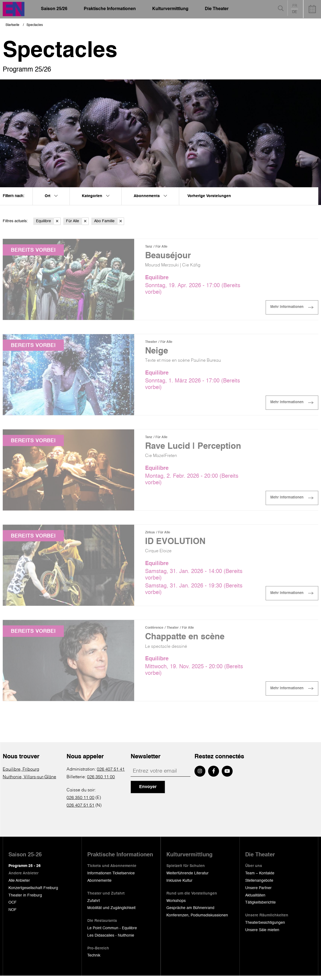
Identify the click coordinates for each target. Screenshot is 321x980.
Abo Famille (109, 221)
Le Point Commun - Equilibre (112, 932)
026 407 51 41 (111, 774)
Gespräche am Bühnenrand (190, 912)
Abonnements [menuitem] (150, 196)
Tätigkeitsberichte (260, 907)
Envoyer (148, 791)
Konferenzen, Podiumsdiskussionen (197, 919)
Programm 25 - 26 (25, 870)
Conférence (154, 631)
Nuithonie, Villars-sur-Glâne (29, 781)
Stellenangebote (259, 885)
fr (295, 6)
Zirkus (150, 535)
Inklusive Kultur (179, 885)
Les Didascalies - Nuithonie (111, 940)
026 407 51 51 (80, 810)
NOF (13, 914)
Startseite (12, 25)
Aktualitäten (255, 899)
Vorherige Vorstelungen (209, 196)
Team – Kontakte (260, 877)
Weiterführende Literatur (187, 877)
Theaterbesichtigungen (265, 927)
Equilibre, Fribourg (21, 774)
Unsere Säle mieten (262, 934)
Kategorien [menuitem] (96, 196)
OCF (13, 907)
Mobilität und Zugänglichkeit (111, 912)
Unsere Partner (258, 892)
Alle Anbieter (19, 885)
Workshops (176, 905)
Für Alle (77, 221)
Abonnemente (99, 885)
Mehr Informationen (284, 308)
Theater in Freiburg (25, 899)
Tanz (149, 247)
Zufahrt (94, 905)
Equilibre (48, 221)
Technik (94, 960)
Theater (151, 343)
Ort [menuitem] (51, 196)
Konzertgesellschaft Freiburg (33, 892)
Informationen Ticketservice (111, 877)
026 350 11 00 (101, 781)
